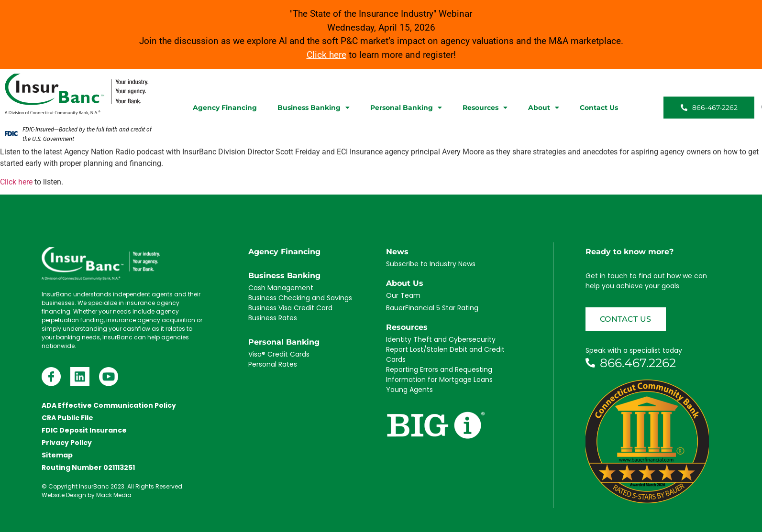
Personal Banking (406, 108)
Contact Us (599, 108)
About (544, 108)
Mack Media (114, 495)
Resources (485, 108)
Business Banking (314, 108)
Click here (16, 182)
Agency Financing (225, 108)
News (397, 252)
